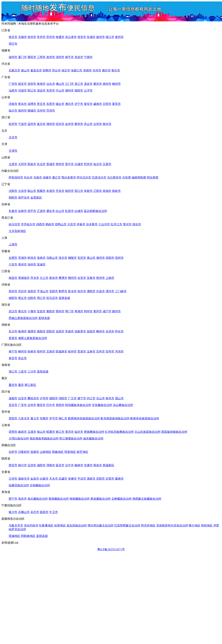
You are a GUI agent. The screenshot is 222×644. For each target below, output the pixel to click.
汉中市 (69, 465)
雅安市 (41, 405)
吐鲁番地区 (46, 525)
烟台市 (60, 104)
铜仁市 (63, 418)
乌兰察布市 (114, 178)
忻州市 (88, 164)
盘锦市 (107, 191)
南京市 (13, 37)
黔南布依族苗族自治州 (145, 418)
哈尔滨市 (14, 224)
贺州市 (110, 351)
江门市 (69, 84)
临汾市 (98, 164)
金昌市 (35, 479)
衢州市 (79, 124)
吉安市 (82, 278)
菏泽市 (51, 111)
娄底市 (13, 338)
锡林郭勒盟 (139, 178)
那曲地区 (58, 452)
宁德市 (88, 57)
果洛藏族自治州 (101, 499)
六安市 (13, 264)
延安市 (60, 465)
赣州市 (72, 278)
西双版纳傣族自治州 (174, 432)
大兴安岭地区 (17, 231)
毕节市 (54, 418)
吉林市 (22, 211)
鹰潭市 (63, 278)
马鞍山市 (52, 258)
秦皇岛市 (36, 70)
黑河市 (127, 224)
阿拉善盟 (153, 178)
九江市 (44, 278)
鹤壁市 (63, 291)
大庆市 (72, 224)
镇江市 (110, 37)
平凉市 (82, 479)
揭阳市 (79, 91)
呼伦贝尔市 (84, 178)
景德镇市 (24, 278)
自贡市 (22, 398)
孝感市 (79, 311)
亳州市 (22, 264)
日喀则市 (24, 452)
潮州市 (69, 91)
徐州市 (32, 37)
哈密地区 (60, 525)
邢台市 (56, 70)
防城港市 (61, 351)
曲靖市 (22, 432)
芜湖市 (22, 258)
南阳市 (13, 298)
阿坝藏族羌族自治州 (78, 405)
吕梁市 (107, 164)
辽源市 (41, 211)
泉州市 (51, 57)
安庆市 (82, 258)
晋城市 (51, 164)
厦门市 (22, 57)
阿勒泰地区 (28, 536)
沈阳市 (13, 191)
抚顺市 (41, 191)
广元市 (72, 398)
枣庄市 (41, 104)
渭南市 (51, 465)
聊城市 (32, 111)
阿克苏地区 (148, 525)
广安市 (22, 405)
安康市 (88, 465)
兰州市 (13, 479)
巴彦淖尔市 (99, 178)
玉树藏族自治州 (121, 499)
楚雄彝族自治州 (94, 432)
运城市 (79, 164)
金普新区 (36, 198)
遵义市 (35, 418)
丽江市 (60, 432)
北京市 (13, 137)
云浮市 (88, 91)
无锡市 (22, 37)
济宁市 (79, 104)
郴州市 (101, 331)
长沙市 (13, 331)
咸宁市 (107, 311)
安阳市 (54, 291)
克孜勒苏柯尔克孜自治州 (172, 525)
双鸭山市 (61, 224)
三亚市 (22, 372)
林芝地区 (82, 452)
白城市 (79, 211)
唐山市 (25, 70)
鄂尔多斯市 (69, 178)
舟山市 (88, 124)
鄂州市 (60, 311)
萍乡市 (35, 278)
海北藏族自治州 (38, 499)
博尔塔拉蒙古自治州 (101, 525)
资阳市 (60, 405)
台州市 (98, 124)
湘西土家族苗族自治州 (33, 338)
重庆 (21, 385)
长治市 (41, 164)
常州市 (41, 37)
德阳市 (54, 398)
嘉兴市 (41, 124)
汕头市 (51, 84)
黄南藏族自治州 (59, 499)
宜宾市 (13, 405)
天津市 (13, 151)
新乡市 (72, 291)
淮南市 (41, 258)
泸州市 (44, 398)
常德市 (69, 331)
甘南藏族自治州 (40, 485)
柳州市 (22, 351)
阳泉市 (32, 164)
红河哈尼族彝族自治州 (119, 432)
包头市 (28, 178)
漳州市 (60, 57)
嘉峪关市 (24, 479)
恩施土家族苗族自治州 (23, 318)
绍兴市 (60, 124)
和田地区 (207, 525)
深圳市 (32, 84)
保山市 (41, 432)
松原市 (69, 211)
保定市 (66, 70)
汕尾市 (13, 91)
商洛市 (98, 465)
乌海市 (38, 178)
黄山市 (91, 258)
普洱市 (69, 432)
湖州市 (51, 124)
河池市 (119, 351)
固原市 (44, 512)
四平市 (32, 211)
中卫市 (54, 512)
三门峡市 (121, 291)
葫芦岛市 (24, 198)
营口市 (79, 191)
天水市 (54, 479)
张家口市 (77, 70)
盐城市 (91, 37)
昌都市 (35, 452)
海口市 (13, 372)
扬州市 (101, 37)
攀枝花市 (33, 398)
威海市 (98, 104)
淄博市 (32, 104)
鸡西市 (40, 224)
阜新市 (88, 191)
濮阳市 (91, 291)
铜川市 (22, 465)
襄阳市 (51, 311)
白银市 (44, 479)
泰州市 (119, 37)
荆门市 (69, 311)
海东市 (22, 499)
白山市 (60, 211)
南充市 (110, 398)
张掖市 (72, 479)
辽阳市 (98, 191)
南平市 (69, 57)
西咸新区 (108, 465)
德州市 (22, 111)
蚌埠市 (32, 258)
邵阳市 (51, 331)
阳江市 (32, 91)
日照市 (107, 104)
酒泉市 (91, 479)
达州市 (32, 405)
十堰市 (32, 311)
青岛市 (22, 104)
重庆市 (13, 385)
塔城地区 (14, 536)
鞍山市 (32, 191)
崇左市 (22, 358)
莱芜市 (116, 104)
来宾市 (13, 358)
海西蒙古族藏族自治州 (147, 499)
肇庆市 (98, 84)
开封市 (22, 291)
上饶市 (110, 278)
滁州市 (101, 258)
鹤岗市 (50, 224)
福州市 (13, 57)
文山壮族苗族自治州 (148, 432)
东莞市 (51, 91)
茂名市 (88, 84)
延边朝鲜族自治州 (95, 211)
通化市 (51, 211)
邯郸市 (47, 70)
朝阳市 (13, 198)
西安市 (13, 465)
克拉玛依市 (31, 525)
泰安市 (88, 104)
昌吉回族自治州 (77, 525)
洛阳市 (32, 291)
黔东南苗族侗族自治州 (115, 418)
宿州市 (119, 258)
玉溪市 (32, 432)
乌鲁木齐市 (16, 525)
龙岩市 (79, 57)
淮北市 (63, 258)
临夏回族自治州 (19, 485)
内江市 (91, 398)
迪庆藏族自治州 (93, 438)
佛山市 (60, 84)
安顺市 (44, 418)
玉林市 (91, 351)
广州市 (13, 84)
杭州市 (13, 124)
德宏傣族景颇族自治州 (44, 438)
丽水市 (107, 124)
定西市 (110, 479)
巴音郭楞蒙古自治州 (127, 525)
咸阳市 (41, 465)
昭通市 (51, 432)
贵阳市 (13, 418)
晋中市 (69, 164)
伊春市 (81, 224)
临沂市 (13, 111)
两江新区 (30, 385)
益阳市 (91, 331)
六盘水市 (24, 418)
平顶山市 (43, 291)
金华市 (69, 124)
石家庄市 (14, 70)
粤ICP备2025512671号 (111, 549)
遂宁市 (82, 398)
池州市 (32, 264)
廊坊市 (106, 70)
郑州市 (13, 291)
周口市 (41, 298)
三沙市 (32, 372)
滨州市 (41, 111)
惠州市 (107, 84)
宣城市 (41, 264)
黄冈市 (98, 311)
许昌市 (101, 291)
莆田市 (32, 57)
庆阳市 (101, 479)
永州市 (110, 331)
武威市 (63, 479)
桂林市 (32, 351)
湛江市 (79, 84)
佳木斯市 (92, 224)
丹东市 (60, 191)
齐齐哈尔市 (28, 224)
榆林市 (79, 465)
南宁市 (13, 351)
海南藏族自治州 (80, 499)
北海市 (51, 351)
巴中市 (51, 405)
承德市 (87, 70)
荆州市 (88, 311)
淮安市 (82, 37)
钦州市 (72, 351)
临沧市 (79, 432)
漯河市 (110, 291)
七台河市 (104, 224)
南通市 (60, 37)
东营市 (51, 104)
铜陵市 (72, 258)
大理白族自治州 (19, 438)
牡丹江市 (116, 224)
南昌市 (13, 278)
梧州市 (41, 351)
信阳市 (32, 298)
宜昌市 (41, 311)
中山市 (60, 91)
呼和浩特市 (16, 178)
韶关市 (22, 84)
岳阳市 (60, 331)
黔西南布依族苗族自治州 (84, 418)
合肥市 (13, 258)
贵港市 (82, 351)
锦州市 (69, 191)
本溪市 (51, 191)
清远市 (41, 91)
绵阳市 (63, 398)
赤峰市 (47, 178)
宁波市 (22, 124)
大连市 (22, 191)
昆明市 (13, 432)
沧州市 (97, 70)
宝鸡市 (32, 465)
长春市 (13, 211)
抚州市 (101, 278)
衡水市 (116, 70)
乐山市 (101, 398)
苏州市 (51, 37)
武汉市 (13, 311)
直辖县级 (64, 298)
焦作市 (82, 291)
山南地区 (46, 452)
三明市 (41, 57)
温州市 (32, 124)
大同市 (22, 164)
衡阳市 (41, 331)
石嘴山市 (24, 512)
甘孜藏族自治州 (102, 405)
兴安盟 (127, 178)
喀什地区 (195, 525)
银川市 (13, 512)
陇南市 (119, 479)
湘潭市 (32, 331)
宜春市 (91, 278)
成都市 (13, 398)
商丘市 (22, 298)
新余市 (54, 278)
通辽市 (56, 178)
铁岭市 (116, 191)
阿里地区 (70, 452)
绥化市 (137, 224)
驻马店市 (52, 298)
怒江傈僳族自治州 (71, 438)
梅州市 (116, 84)
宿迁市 (13, 44)
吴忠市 (35, 512)
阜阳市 (110, 258)
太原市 (13, 164)
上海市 (13, 244)
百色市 (101, 351)
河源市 (22, 91)
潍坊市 (69, 104)
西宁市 (13, 499)
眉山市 (119, 398)
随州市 (116, 311)
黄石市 (22, 311)
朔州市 (60, 164)
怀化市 (119, 331)
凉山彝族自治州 (123, 405)
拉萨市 (13, 452)
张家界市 (80, 331)
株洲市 (22, 331)
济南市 (13, 104)
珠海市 (41, 84)
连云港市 (71, 37)
